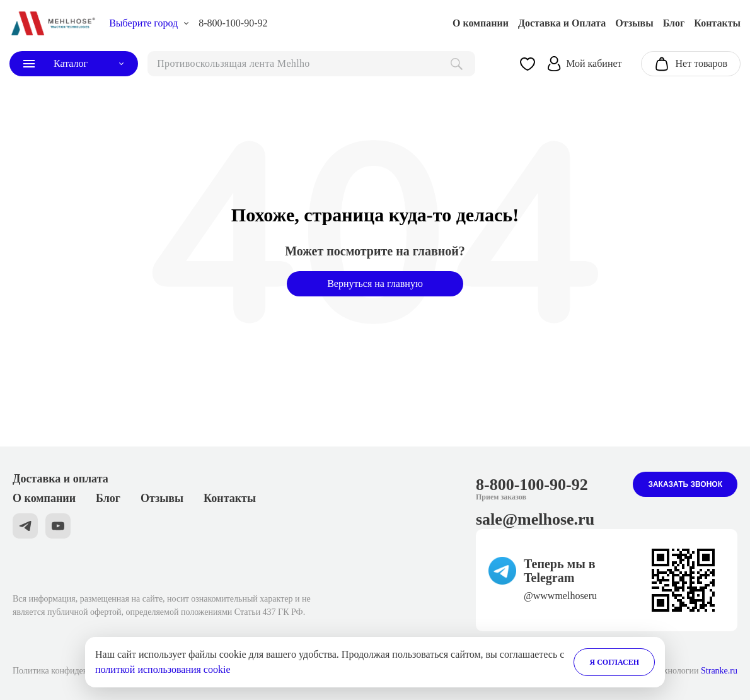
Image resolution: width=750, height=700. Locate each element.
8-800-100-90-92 (233, 23)
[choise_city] (149, 23)
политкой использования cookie (163, 669)
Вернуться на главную (375, 283)
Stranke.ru (719, 671)
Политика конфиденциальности (72, 671)
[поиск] (311, 64)
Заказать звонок (685, 484)
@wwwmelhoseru (560, 596)
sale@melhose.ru (535, 519)
